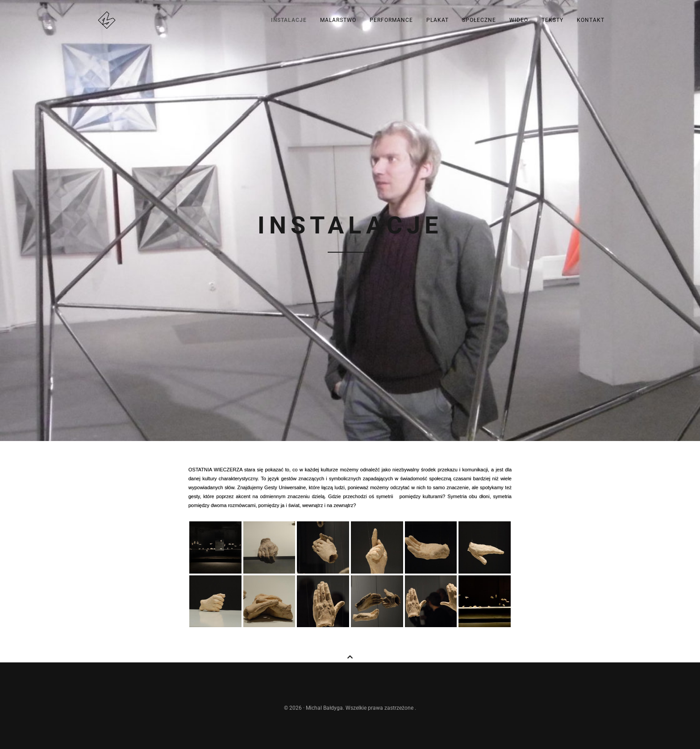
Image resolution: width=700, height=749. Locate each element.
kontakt (591, 20)
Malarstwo (338, 20)
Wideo (519, 20)
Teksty (552, 20)
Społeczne (479, 20)
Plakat (437, 20)
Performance (391, 20)
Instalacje (289, 20)
